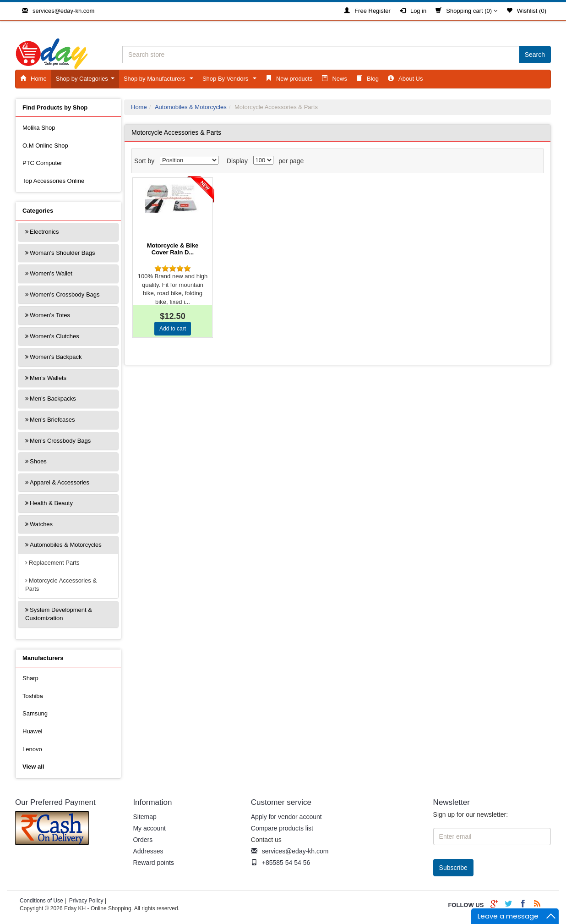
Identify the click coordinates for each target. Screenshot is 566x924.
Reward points (153, 863)
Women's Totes (50, 315)
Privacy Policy (86, 901)
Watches (41, 524)
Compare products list (282, 828)
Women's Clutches (54, 336)
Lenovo (32, 749)
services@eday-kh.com (58, 11)
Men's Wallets (48, 378)
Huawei (32, 731)
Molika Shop (39, 128)
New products (289, 79)
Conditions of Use (41, 901)
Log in (413, 11)
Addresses (148, 851)
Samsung (35, 713)
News (334, 79)
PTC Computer (42, 163)
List (535, 163)
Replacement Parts (54, 563)
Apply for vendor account (286, 817)
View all (33, 767)
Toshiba (33, 696)
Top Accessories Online (53, 181)
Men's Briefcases (52, 420)
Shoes (38, 461)
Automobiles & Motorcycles (66, 545)
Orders (143, 840)
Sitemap (144, 817)
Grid (519, 163)
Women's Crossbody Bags (65, 294)
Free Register (367, 11)
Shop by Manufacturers (160, 81)
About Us (405, 79)
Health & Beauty (51, 503)
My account (149, 828)
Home (33, 79)
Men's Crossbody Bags (60, 441)
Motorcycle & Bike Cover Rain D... (173, 249)
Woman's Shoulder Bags (62, 253)
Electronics (44, 232)
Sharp (30, 678)
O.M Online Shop (45, 146)
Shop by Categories (87, 81)
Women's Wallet (51, 273)
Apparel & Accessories (60, 482)
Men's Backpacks (53, 399)
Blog (367, 79)
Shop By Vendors (231, 81)
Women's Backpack (56, 357)
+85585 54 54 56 (281, 863)
